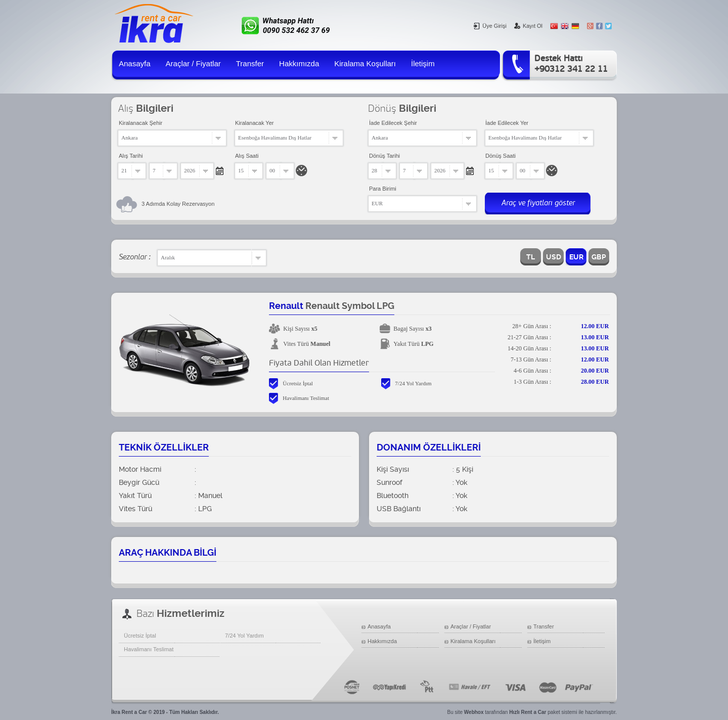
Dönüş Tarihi (384, 156)
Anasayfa (135, 63)
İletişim (423, 63)
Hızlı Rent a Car (528, 712)
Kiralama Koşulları (365, 63)
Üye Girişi (490, 26)
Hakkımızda (299, 63)
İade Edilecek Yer (507, 123)
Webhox (474, 712)
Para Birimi (383, 189)
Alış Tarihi (131, 156)
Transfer (250, 63)
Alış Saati (247, 156)
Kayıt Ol (528, 26)
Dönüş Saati (500, 156)
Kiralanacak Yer (254, 123)
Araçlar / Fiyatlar (193, 63)
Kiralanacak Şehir (141, 123)
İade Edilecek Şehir (393, 123)
